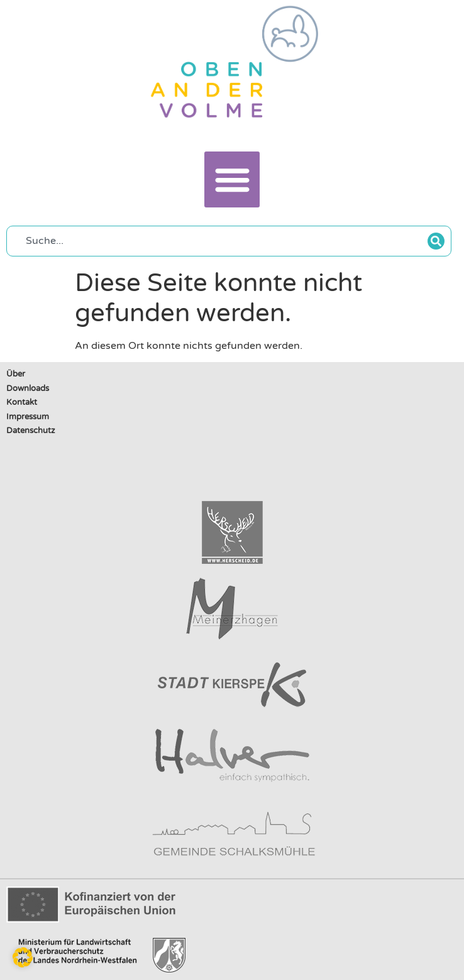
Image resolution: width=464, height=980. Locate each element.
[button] (232, 179)
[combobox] (220, 241)
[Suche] (436, 241)
